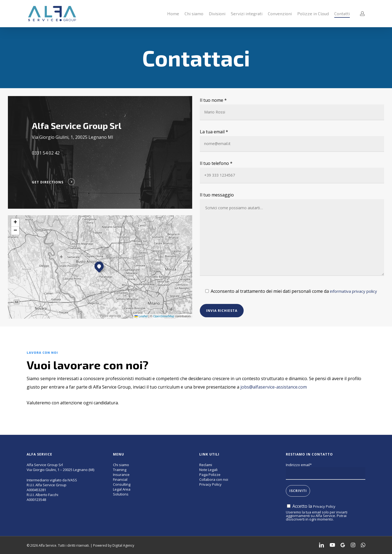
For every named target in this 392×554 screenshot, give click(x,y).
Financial (120, 479)
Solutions (121, 494)
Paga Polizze (210, 475)
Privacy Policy (210, 484)
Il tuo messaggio (292, 235)
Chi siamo (121, 465)
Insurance (121, 475)
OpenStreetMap (164, 316)
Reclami (206, 465)
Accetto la (311, 506)
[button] (99, 266)
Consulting (122, 484)
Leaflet (141, 316)
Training (120, 470)
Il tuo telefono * (292, 172)
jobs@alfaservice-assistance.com (274, 387)
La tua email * (292, 140)
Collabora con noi (214, 479)
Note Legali (208, 470)
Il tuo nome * (292, 109)
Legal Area (122, 489)
